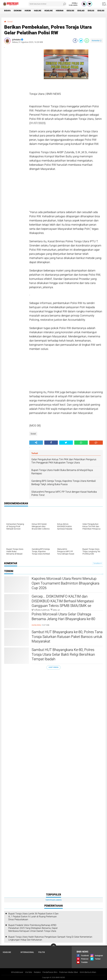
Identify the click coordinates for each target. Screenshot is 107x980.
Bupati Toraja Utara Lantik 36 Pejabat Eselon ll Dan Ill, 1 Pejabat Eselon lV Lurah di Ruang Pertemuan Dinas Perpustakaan (33, 917)
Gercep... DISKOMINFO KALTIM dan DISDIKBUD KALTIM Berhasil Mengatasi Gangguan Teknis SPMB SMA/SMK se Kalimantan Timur (63, 603)
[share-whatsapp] (87, 41)
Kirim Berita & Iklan (88, 972)
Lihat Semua (53, 667)
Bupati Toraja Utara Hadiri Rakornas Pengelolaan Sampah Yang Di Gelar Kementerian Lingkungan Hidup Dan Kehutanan (50, 938)
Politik (42, 952)
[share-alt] (36, 443)
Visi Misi (29, 972)
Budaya (7, 11)
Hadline (38, 11)
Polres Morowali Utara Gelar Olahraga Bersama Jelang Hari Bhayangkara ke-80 (63, 616)
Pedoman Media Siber (69, 972)
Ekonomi (18, 11)
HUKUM (28, 11)
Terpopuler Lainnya (53, 900)
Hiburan (60, 11)
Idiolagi (81, 11)
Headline (49, 11)
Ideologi (70, 11)
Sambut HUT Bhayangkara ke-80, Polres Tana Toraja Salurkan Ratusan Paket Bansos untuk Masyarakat (67, 637)
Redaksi (37, 972)
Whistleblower (17, 972)
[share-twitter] (81, 41)
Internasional (27, 952)
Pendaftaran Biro (50, 972)
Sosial (10, 22)
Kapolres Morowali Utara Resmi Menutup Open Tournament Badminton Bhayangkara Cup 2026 (65, 583)
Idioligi (91, 11)
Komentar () (97, 41)
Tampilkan (97, 563)
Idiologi (101, 11)
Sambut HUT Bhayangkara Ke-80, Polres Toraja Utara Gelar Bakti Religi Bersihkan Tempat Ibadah (63, 654)
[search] (47, 4)
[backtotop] (53, 946)
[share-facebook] (75, 41)
